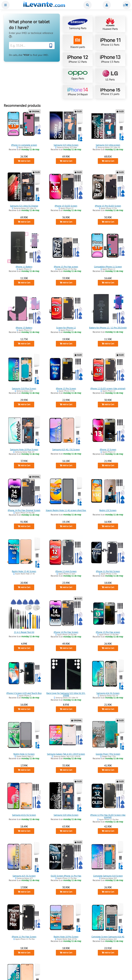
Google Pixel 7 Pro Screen (108, 754)
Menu (5, 5)
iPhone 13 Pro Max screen (108, 632)
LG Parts (110, 76)
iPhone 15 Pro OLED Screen (108, 206)
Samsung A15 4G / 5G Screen (66, 450)
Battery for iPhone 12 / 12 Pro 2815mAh (108, 328)
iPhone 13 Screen (108, 450)
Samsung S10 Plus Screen (24, 389)
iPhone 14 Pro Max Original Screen (24, 510)
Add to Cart (24, 161)
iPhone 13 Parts (110, 59)
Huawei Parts (110, 24)
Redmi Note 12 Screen (24, 754)
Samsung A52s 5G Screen (24, 815)
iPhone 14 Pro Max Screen (66, 632)
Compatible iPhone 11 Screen (108, 267)
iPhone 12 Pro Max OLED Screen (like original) (108, 816)
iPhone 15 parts (110, 92)
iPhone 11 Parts (110, 42)
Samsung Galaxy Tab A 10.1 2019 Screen (66, 754)
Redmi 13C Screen (108, 510)
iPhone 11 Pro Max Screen (24, 937)
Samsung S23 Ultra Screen (66, 145)
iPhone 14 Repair (78, 92)
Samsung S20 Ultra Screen (66, 815)
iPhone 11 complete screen (24, 145)
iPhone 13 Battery (24, 328)
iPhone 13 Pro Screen (66, 389)
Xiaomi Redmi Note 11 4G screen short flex (66, 510)
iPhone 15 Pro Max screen (66, 267)
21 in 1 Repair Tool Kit (24, 632)
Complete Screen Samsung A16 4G (108, 937)
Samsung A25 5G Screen (24, 876)
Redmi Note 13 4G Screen (24, 571)
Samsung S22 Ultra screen (108, 145)
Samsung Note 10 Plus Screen (24, 450)
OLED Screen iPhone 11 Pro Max (66, 876)
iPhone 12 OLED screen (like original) (108, 389)
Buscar (87, 5)
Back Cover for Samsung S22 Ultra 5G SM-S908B (66, 694)
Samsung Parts (78, 24)
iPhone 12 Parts (78, 59)
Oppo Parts (78, 76)
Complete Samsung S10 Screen (108, 876)
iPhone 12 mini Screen (66, 571)
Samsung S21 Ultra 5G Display (24, 206)
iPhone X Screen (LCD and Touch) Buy (24, 693)
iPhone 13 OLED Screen (66, 206)
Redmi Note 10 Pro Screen (66, 937)
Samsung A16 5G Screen (108, 693)
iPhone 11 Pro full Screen (108, 571)
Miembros (107, 5)
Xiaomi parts (78, 42)
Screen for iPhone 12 (66, 328)
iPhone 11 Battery (24, 267)
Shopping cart (126, 5)
